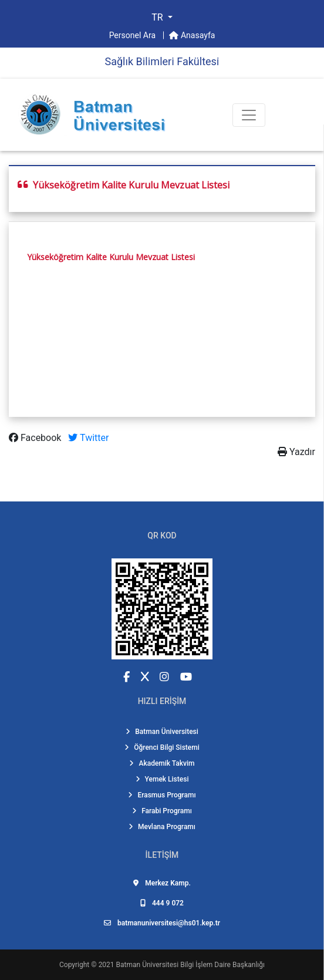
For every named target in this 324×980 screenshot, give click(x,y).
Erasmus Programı (162, 795)
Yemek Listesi (162, 779)
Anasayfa (192, 35)
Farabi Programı (162, 811)
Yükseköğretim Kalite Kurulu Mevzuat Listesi (111, 257)
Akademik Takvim (162, 763)
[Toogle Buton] (249, 115)
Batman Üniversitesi (162, 732)
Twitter (88, 438)
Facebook (36, 438)
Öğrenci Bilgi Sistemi (162, 747)
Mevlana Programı (162, 827)
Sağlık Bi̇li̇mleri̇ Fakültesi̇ (162, 61)
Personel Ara (134, 35)
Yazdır (296, 452)
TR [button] (158, 17)
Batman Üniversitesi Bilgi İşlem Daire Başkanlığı (190, 965)
